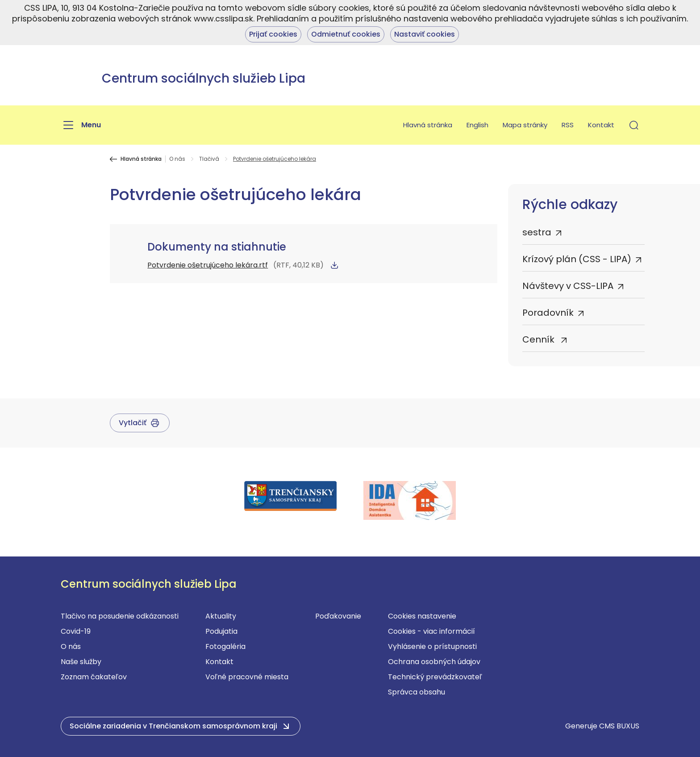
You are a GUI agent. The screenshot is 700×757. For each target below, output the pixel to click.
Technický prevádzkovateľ (435, 677)
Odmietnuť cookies (346, 34)
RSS (568, 125)
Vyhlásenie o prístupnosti (432, 646)
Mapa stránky (525, 125)
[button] (634, 125)
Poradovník (548, 313)
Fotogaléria (225, 646)
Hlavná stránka (428, 125)
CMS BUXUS (619, 726)
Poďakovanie (338, 616)
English (477, 125)
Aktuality (221, 616)
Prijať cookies (273, 34)
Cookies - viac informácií (431, 631)
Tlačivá (209, 159)
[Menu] (81, 125)
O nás (177, 159)
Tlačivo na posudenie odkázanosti (120, 616)
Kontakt (601, 125)
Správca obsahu (417, 692)
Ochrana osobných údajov (434, 662)
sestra (537, 232)
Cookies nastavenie (422, 616)
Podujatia (221, 631)
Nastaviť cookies (425, 34)
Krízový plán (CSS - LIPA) (577, 259)
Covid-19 (76, 631)
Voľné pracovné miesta (247, 677)
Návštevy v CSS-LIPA (568, 286)
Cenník (540, 339)
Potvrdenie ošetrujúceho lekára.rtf (208, 265)
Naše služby (81, 662)
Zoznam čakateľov (94, 677)
